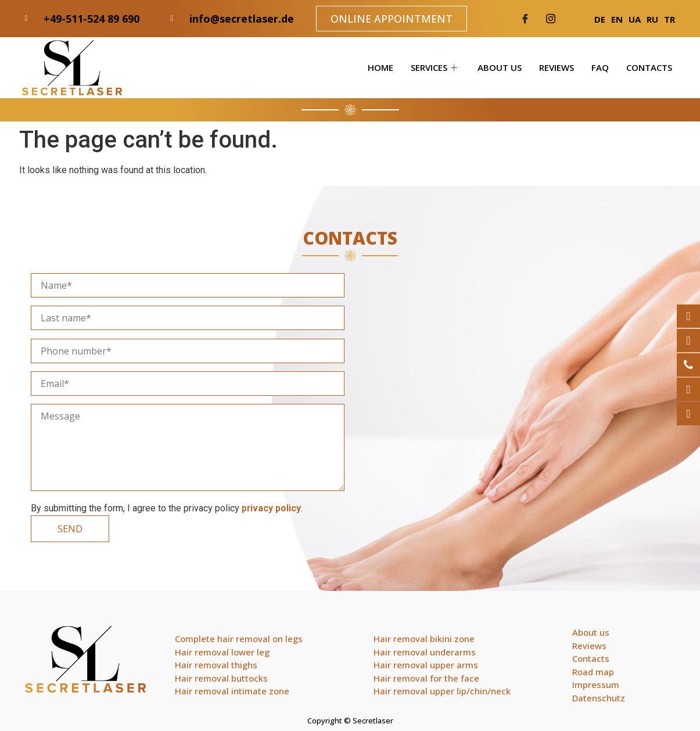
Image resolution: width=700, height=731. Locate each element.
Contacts (649, 67)
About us (500, 67)
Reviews (557, 67)
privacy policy (271, 508)
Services (435, 67)
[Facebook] (525, 19)
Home (380, 67)
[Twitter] (551, 19)
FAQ (600, 67)
